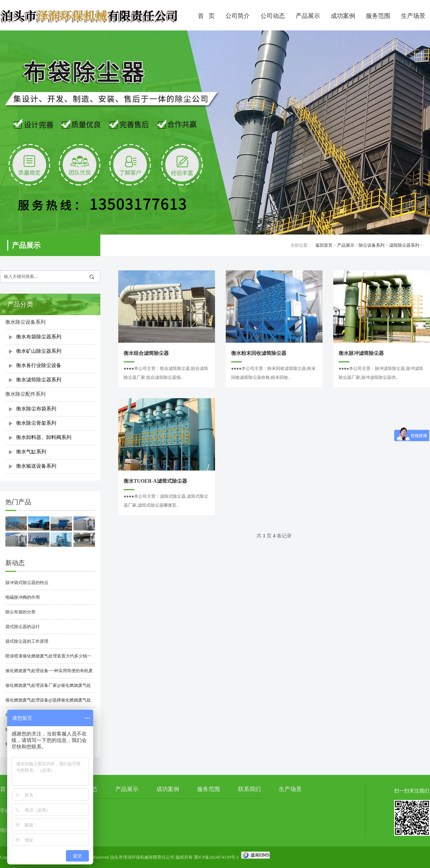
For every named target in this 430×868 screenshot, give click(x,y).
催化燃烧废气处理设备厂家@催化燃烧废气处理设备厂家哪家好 (48, 688)
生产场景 (290, 789)
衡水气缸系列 (31, 452)
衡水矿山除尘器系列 (39, 351)
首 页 (206, 16)
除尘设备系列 (372, 245)
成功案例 (343, 16)
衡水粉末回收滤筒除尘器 (259, 353)
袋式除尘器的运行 (23, 627)
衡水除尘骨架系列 (36, 423)
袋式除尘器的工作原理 (27, 641)
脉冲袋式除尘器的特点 (27, 583)
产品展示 (308, 16)
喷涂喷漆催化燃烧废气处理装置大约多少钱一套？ (48, 659)
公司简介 (238, 16)
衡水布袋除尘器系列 (39, 337)
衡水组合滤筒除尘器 (146, 353)
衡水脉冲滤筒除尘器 (361, 353)
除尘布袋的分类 (20, 612)
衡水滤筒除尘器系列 (39, 380)
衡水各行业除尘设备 (39, 365)
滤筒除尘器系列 (404, 245)
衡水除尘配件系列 (25, 394)
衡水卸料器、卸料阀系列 (44, 437)
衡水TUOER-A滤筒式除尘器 (155, 481)
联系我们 (249, 789)
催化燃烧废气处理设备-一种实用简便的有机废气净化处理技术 (49, 673)
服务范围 (378, 16)
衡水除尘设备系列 (25, 322)
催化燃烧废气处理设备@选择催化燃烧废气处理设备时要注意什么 (48, 703)
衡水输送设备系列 (36, 466)
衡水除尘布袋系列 (36, 409)
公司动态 (273, 16)
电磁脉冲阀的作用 (23, 597)
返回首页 (324, 245)
